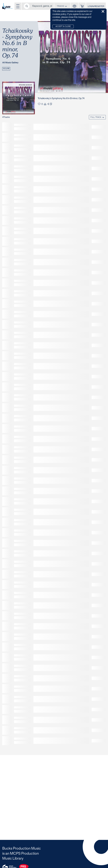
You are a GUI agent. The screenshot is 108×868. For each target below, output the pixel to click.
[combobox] (62, 6)
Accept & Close (63, 27)
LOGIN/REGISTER (96, 7)
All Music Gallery (10, 63)
